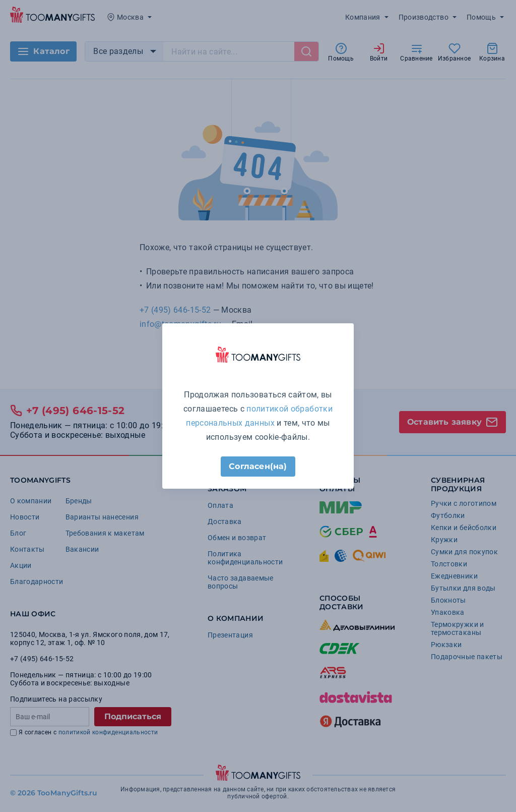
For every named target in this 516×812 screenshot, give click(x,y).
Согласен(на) (258, 466)
